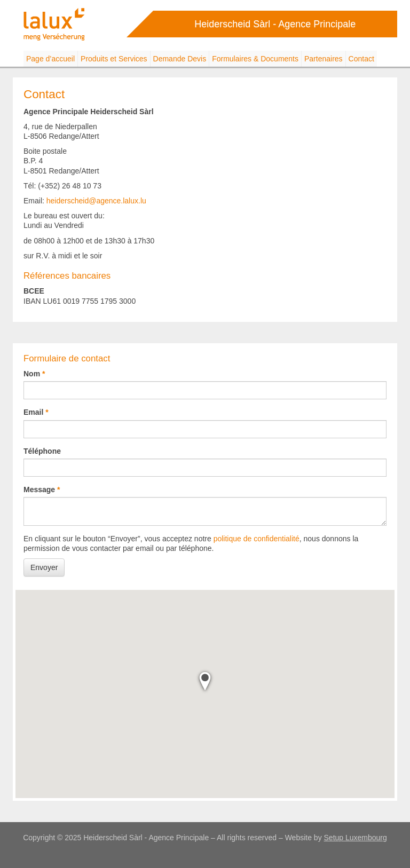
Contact (361, 59)
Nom (32, 374)
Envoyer (44, 567)
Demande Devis (180, 59)
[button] (205, 681)
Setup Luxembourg (356, 838)
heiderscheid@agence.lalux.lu (96, 201)
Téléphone (42, 451)
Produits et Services (114, 59)
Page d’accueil (50, 59)
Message (39, 490)
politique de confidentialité (257, 539)
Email (33, 412)
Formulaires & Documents (255, 59)
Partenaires (324, 59)
